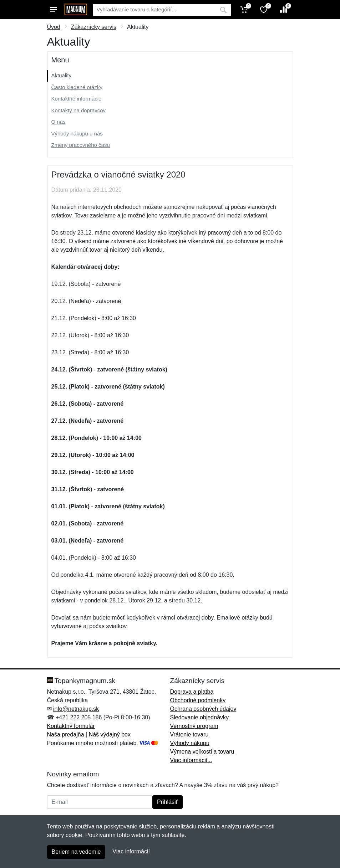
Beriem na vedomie (76, 852)
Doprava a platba (192, 692)
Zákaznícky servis (94, 27)
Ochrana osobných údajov (203, 709)
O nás (59, 122)
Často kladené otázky (77, 87)
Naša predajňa (66, 735)
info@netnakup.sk (76, 709)
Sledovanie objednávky (200, 717)
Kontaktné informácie (77, 99)
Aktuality (62, 75)
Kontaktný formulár (71, 726)
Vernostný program (194, 726)
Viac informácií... (191, 760)
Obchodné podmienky (198, 700)
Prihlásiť (167, 802)
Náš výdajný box (110, 735)
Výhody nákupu (190, 743)
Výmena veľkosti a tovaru (202, 752)
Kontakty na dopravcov (79, 110)
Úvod (54, 27)
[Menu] (54, 10)
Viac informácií (131, 851)
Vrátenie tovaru (189, 735)
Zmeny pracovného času (81, 145)
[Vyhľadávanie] (154, 10)
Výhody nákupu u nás (77, 133)
